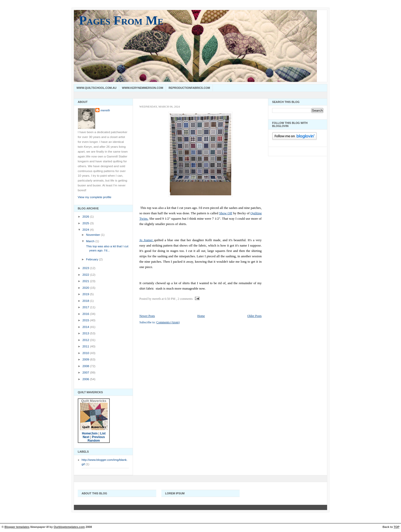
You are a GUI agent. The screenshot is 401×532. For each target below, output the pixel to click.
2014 (86, 327)
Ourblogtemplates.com (69, 527)
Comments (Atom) (168, 322)
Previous (98, 437)
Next (86, 437)
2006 (86, 379)
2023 (86, 268)
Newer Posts (147, 316)
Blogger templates (17, 527)
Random (94, 441)
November (93, 235)
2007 (86, 373)
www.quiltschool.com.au (96, 88)
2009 (86, 359)
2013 (86, 333)
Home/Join (90, 433)
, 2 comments (184, 299)
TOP (397, 527)
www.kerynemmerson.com (143, 88)
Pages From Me (121, 20)
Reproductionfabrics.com (189, 88)
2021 (86, 281)
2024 (86, 230)
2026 (86, 217)
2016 (86, 314)
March (91, 241)
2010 (86, 353)
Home (201, 316)
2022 (86, 275)
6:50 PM (170, 299)
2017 (86, 307)
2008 (86, 366)
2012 (86, 340)
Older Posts (254, 316)
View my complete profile (94, 197)
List (103, 433)
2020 (86, 288)
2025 (86, 223)
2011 (86, 346)
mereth (105, 110)
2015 (86, 320)
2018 (86, 301)
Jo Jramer (147, 240)
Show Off (226, 213)
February (92, 259)
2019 (86, 294)
